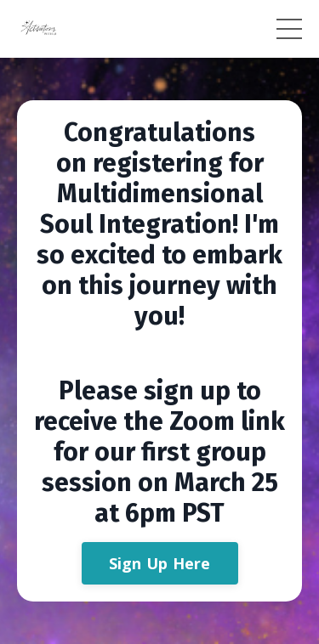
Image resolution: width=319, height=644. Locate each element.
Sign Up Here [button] (160, 563)
